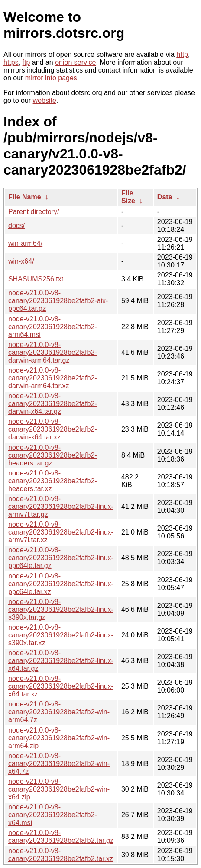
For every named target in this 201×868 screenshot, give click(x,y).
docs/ (16, 226)
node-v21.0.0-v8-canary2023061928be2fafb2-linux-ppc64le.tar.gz (61, 558)
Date (165, 197)
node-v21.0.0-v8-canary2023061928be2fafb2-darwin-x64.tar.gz (53, 404)
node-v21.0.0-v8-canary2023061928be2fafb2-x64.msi (53, 815)
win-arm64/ (25, 243)
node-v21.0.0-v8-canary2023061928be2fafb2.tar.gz (61, 837)
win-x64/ (21, 261)
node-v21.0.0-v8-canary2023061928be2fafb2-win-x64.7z (59, 764)
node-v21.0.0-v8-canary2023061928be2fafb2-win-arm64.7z (59, 712)
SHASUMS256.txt (36, 279)
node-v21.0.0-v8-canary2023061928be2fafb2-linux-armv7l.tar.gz (61, 507)
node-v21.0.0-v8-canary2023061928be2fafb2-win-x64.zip (59, 789)
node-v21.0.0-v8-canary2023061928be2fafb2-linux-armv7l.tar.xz (61, 532)
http (182, 54)
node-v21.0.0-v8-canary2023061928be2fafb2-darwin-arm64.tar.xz (53, 378)
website (45, 101)
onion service (75, 62)
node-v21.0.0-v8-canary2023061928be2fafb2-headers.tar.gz (53, 455)
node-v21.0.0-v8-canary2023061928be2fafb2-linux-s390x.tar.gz (61, 609)
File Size (128, 197)
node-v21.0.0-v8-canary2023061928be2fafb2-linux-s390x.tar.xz (61, 635)
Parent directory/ (34, 212)
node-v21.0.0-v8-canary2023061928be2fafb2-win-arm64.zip (59, 738)
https (11, 62)
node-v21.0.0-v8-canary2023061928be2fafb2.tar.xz (61, 855)
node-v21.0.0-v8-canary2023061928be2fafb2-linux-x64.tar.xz (61, 686)
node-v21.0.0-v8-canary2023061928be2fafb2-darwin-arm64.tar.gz (53, 352)
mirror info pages (51, 78)
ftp (26, 62)
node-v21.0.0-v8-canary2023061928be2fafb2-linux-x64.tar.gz (61, 661)
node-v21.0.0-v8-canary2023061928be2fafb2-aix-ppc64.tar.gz (58, 301)
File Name (25, 197)
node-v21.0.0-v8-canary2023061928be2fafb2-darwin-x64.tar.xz (53, 429)
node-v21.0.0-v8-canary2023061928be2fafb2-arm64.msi (53, 327)
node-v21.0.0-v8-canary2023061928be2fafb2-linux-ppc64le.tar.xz (61, 584)
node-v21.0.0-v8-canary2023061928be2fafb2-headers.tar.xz (53, 481)
